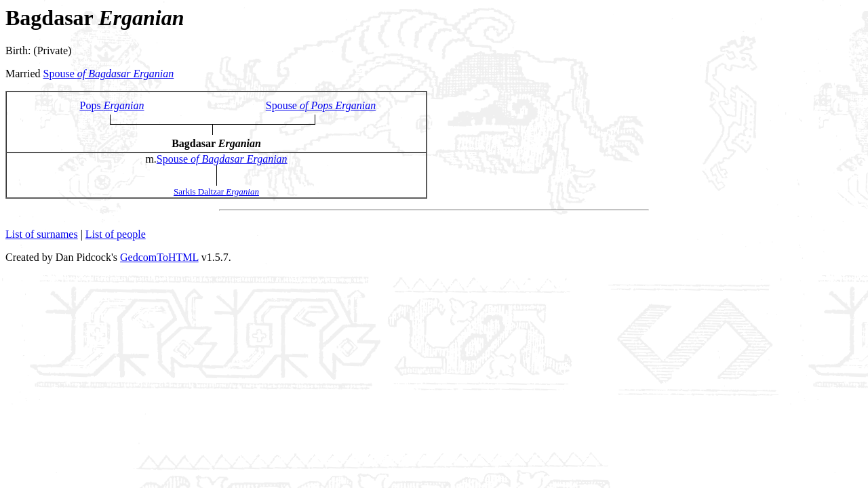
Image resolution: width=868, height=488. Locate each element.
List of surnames (42, 234)
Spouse (109, 74)
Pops (112, 105)
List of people (116, 234)
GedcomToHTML (159, 257)
